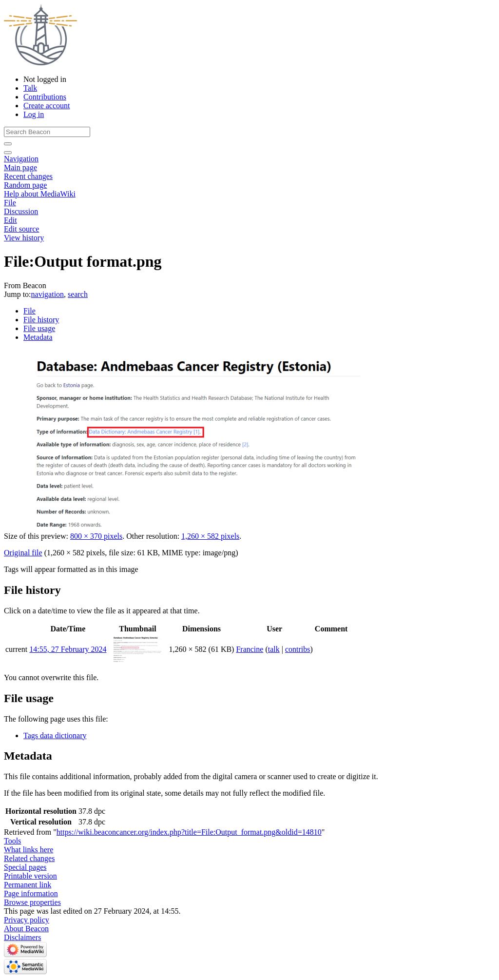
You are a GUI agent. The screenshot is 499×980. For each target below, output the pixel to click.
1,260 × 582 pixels (210, 536)
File (10, 203)
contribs (298, 649)
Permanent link (28, 885)
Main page (20, 167)
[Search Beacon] (47, 132)
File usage (39, 328)
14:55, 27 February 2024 (68, 649)
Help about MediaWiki (40, 194)
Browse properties (32, 902)
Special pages (25, 867)
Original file (23, 553)
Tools (12, 841)
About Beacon (26, 929)
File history (41, 320)
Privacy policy (27, 920)
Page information (31, 893)
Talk (30, 88)
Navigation (21, 159)
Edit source (21, 229)
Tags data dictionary (55, 735)
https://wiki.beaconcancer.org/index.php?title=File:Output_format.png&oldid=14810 (189, 832)
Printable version (30, 876)
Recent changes (28, 176)
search (78, 294)
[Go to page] (8, 144)
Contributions (45, 97)
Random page (25, 185)
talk (274, 649)
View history (24, 238)
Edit (10, 220)
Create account (47, 106)
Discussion (21, 211)
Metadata (38, 337)
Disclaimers (22, 937)
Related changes (29, 858)
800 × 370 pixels (96, 536)
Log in (34, 114)
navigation (48, 294)
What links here (29, 850)
